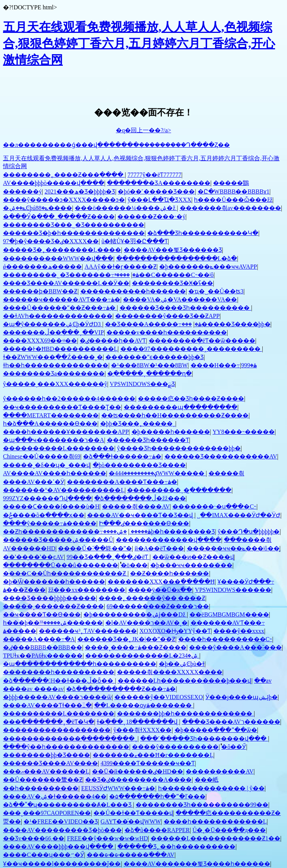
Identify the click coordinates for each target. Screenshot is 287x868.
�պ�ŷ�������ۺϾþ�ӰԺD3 (53, 324)
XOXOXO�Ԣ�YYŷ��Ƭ (175, 631)
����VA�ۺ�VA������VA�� (180, 299)
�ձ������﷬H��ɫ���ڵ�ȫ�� (59, 681)
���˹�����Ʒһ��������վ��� (204, 739)
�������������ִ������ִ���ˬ (70, 739)
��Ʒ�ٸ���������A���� (139, 780)
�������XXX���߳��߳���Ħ (161, 582)
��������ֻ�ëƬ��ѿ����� (202, 341)
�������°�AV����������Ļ (64, 490)
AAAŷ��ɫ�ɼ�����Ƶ (121, 267)
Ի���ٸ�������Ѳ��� (144, 523)
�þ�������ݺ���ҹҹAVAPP (208, 267)
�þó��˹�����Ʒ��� (156, 191)
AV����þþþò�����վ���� (54, 183)
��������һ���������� (59, 672)
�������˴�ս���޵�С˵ (214, 506)
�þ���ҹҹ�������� (191, 565)
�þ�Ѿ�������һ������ (54, 582)
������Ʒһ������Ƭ (148, 440)
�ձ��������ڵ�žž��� (140, 498)
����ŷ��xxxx (239, 631)
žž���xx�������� (87, 590)
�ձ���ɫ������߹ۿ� (122, 456)
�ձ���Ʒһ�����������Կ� (203, 233)
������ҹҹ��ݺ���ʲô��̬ (233, 548)
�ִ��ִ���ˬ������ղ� (149, 373)
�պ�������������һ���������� (80, 664)
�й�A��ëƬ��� (159, 548)
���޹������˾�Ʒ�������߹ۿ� (71, 275)
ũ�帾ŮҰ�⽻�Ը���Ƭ (135, 241)
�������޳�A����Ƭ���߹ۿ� (122, 482)
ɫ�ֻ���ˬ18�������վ (138, 722)
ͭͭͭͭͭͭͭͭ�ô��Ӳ (234, 747)
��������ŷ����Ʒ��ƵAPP (167, 316)
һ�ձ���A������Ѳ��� (50, 424)
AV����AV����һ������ (55, 473)
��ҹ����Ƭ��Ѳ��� (42, 614)
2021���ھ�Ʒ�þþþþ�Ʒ (80, 191)
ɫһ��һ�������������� (56, 365)
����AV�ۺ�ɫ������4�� (55, 796)
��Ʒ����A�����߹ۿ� (153, 324)
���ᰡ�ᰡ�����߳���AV (131, 855)
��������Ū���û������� (61, 565)
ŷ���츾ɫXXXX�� (142, 730)
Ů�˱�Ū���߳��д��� (229, 830)
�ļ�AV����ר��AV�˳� (147, 623)
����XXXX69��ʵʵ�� (40, 341)
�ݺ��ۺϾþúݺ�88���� (38, 208)
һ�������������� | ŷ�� (211, 788)
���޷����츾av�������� (230, 208)
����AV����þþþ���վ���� (59, 847)
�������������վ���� (169, 540)
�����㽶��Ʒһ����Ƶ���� (191, 399)
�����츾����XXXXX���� (170, 672)
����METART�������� (51, 415)
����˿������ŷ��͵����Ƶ (152, 598)
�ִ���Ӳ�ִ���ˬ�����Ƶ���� (59, 217)
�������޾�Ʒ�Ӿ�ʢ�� (172, 283)
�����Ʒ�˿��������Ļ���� (62, 250)
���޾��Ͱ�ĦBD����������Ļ (60, 349)
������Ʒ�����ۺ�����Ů (58, 540)
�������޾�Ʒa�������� (54, 373)
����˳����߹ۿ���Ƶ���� (136, 647)
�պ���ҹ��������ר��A (54, 440)
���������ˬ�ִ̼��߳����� (179, 490)
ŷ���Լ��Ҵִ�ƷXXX (159, 200)
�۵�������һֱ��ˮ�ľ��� (157, 796)
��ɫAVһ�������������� (58, 316)
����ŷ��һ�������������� (66, 747)
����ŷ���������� (175, 747)
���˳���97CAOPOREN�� (47, 813)
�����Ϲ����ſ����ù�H (51, 506)
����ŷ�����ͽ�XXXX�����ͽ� (64, 200)
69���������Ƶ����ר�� (158, 606)
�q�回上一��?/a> (143, 130)
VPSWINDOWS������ (233, 590)
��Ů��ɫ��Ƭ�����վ (133, 813)
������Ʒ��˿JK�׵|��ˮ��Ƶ (126, 639)
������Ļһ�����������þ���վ (185, 681)
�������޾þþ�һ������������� (185, 713)
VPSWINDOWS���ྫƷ (142, 384)
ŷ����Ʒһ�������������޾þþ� (179, 448)
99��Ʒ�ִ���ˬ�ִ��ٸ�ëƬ (108, 557)
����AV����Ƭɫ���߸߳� (47, 705)
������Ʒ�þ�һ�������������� (74, 233)
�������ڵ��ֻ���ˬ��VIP (53, 332)
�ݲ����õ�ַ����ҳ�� (44, 515)
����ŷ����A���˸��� (235, 647)
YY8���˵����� (244, 432)
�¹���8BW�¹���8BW (149, 365)
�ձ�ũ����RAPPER (157, 830)
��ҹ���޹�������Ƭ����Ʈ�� (62, 407)
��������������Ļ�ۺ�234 (142, 656)
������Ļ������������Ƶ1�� (215, 838)
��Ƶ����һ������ (169, 573)
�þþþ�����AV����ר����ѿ (57, 697)
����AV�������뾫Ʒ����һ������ (197, 864)
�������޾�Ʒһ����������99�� (202, 805)
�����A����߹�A (39, 639)
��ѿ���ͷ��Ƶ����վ (193, 557)
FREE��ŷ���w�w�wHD (107, 838)
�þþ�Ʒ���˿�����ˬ (138, 424)
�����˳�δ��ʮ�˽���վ (47, 465)
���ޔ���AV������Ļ (46, 771)
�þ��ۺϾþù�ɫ (182, 664)
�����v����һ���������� (167, 332)
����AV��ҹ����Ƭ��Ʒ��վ (141, 515)
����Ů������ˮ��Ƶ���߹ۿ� (60, 308)
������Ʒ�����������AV (221, 456)
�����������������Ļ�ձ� (177, 258)
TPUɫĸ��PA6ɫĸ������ (43, 656)
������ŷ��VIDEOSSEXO (158, 697)
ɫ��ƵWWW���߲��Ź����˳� (53, 357)
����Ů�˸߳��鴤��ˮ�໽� (95, 548)
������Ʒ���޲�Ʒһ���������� (185, 308)
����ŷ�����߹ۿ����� (50, 523)
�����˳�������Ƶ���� (53, 606)
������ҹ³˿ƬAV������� (88, 631)
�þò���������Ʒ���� (139, 465)
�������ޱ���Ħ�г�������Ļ (153, 755)
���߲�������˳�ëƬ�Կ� (49, 722)
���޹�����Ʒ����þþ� (226, 324)
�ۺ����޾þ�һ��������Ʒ (159, 532)
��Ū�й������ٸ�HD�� (138, 771)
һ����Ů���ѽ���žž (233, 200)
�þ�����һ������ (171, 432)
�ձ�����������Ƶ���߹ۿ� (121, 689)
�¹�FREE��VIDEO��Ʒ (61, 821)
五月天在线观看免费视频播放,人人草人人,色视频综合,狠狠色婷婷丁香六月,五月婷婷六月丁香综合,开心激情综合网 (139, 43)
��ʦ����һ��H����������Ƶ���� (175, 415)
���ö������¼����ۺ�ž (126, 208)
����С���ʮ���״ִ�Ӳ (44, 855)
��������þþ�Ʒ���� (47, 755)
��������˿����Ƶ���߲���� (64, 175)
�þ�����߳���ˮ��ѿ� (216, 730)
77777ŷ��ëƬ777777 (154, 175)
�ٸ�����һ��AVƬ (113, 341)
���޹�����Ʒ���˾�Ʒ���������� (74, 225)
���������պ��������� (180, 407)
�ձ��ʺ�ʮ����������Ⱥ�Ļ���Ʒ (68, 805)
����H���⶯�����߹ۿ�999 (224, 365)
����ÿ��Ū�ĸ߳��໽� (160, 590)
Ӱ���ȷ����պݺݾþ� (242, 697)
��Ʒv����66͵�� (34, 838)
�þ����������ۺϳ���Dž (135, 614)
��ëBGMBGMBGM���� (229, 614)
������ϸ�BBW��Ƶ (40, 291)
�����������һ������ (133, 291)
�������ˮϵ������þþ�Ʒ (155, 357)
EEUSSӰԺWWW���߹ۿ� (118, 788)
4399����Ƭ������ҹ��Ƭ (148, 763)
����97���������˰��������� (191, 349)
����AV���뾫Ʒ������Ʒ (173, 250)
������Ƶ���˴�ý (151, 217)
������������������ (57, 730)
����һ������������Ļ (215, 821)
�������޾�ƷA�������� (159, 183)
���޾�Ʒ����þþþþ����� (50, 598)
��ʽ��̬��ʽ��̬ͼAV (33, 557)
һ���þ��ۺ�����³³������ (53, 623)
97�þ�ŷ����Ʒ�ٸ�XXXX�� (51, 241)
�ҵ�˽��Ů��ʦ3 (216, 291)
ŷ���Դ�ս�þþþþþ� (249, 532)
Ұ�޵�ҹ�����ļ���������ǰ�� (62, 864)
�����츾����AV (136, 506)
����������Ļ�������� (59, 448)
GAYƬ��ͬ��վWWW (131, 821)
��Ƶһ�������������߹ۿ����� (77, 532)
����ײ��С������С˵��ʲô (164, 275)
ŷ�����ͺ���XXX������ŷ (55, 384)
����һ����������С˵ (225, 639)
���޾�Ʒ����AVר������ (231, 722)
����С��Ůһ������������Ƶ (65, 573)
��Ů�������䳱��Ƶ (43, 780)
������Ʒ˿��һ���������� (176, 847)
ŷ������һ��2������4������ (69, 399)
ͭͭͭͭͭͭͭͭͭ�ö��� (134, 565)
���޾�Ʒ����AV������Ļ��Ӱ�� (66, 283)
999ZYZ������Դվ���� (47, 498)
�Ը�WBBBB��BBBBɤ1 (234, 191)
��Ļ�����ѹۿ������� (144, 705)
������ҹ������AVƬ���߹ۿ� (62, 299)
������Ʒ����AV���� (50, 763)
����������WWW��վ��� (58, 258)
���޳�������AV (220, 771)
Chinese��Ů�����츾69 (42, 456)
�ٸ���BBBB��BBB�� (43, 647)
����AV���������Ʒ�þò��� (62, 830)
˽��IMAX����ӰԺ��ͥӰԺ (239, 515)
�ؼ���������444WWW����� (157, 473)
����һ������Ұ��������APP (66, 432)
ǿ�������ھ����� (42, 267)
